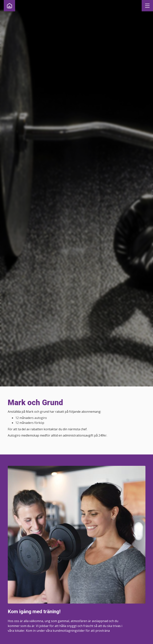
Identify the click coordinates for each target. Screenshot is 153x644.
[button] (147, 6)
